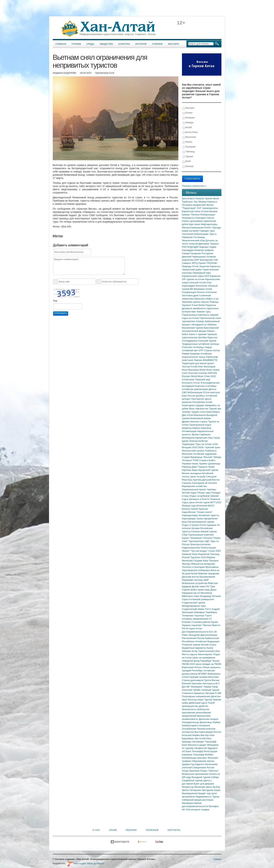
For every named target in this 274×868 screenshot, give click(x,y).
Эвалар (186, 564)
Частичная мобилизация (196, 234)
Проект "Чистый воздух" (195, 551)
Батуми (196, 528)
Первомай (188, 580)
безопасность (190, 709)
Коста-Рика (190, 132)
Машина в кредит (197, 745)
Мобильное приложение (195, 774)
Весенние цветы (204, 787)
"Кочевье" (188, 460)
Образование (199, 761)
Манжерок (188, 803)
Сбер (185, 535)
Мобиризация (208, 215)
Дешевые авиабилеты (194, 308)
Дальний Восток (211, 480)
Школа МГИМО (199, 674)
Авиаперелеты (210, 208)
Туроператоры (197, 541)
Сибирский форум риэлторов (198, 800)
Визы (192, 409)
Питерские (195, 790)
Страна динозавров (193, 680)
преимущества (190, 706)
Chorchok (193, 373)
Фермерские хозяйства (194, 486)
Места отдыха (190, 654)
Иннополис (202, 286)
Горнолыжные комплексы (196, 315)
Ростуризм (207, 253)
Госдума (198, 561)
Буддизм (187, 586)
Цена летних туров (199, 502)
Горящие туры (207, 231)
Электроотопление (200, 544)
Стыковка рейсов (201, 622)
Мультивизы (212, 567)
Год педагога (198, 764)
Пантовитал (198, 399)
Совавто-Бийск (207, 460)
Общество (106, 44)
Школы (211, 761)
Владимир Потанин (210, 596)
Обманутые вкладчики (203, 564)
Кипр (206, 561)
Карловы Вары (190, 470)
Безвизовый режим (200, 418)
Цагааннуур (214, 464)
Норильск (212, 202)
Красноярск (188, 198)
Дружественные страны (195, 422)
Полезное (152, 830)
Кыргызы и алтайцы (206, 386)
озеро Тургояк (205, 700)
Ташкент (214, 244)
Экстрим (210, 693)
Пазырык (214, 561)
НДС (207, 541)
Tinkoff (211, 703)
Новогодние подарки (193, 405)
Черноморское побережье (196, 570)
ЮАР (187, 161)
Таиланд (215, 554)
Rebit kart (213, 583)
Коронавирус (189, 519)
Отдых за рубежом (200, 496)
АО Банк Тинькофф (193, 751)
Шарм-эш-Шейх (191, 231)
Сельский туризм (207, 341)
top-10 (197, 593)
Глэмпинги (188, 693)
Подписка (211, 305)
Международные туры (194, 606)
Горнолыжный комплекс (201, 535)
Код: (55, 301)
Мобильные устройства (195, 583)
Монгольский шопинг (194, 451)
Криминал (200, 693)
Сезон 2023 (215, 551)
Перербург (206, 661)
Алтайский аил (190, 350)
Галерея (157, 44)
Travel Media (198, 305)
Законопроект (205, 654)
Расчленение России (194, 638)
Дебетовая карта (198, 703)
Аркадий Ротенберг (193, 670)
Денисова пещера (209, 719)
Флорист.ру (188, 787)
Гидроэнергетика (191, 548)
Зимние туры (203, 312)
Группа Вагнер (212, 680)
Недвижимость (204, 797)
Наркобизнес (189, 512)
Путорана (187, 205)
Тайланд (189, 152)
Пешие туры (204, 493)
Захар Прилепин (191, 771)
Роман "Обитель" (210, 771)
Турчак (216, 797)
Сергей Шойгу (190, 590)
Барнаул (204, 247)
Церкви (186, 764)
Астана (205, 211)
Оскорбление (189, 729)
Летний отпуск (208, 645)
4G (184, 810)
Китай (187, 127)
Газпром (200, 198)
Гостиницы (199, 237)
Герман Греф (211, 687)
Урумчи (203, 464)
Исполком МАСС (205, 506)
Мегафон (214, 806)
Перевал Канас (191, 464)
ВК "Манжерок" (195, 687)
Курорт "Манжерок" (193, 538)
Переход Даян (190, 467)
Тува (212, 586)
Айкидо (217, 457)
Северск (187, 263)
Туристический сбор (209, 651)
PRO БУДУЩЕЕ (191, 247)
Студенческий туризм (194, 603)
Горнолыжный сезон (210, 318)
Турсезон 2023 (199, 557)
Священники (199, 767)
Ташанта (203, 467)
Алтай (209, 289)
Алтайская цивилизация (195, 389)
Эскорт (216, 661)
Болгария (200, 567)
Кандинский (200, 205)
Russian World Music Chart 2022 (199, 376)
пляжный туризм (210, 690)
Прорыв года (189, 506)
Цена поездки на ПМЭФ (208, 664)
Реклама (131, 830)
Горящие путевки (198, 677)
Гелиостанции (208, 548)
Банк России (189, 396)
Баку (195, 554)
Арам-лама (204, 590)
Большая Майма (191, 735)
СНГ (199, 208)
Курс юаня (195, 224)
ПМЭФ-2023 (189, 664)
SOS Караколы (212, 276)
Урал (185, 700)
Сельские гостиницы (193, 347)
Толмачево (188, 616)
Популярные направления (196, 696)
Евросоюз (200, 299)
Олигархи (201, 218)
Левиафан (200, 612)
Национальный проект (194, 489)
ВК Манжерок (198, 289)
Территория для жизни (195, 363)
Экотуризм (208, 790)
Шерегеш (187, 428)
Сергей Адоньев (199, 509)
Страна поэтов (212, 350)
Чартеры (211, 489)
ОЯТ (197, 260)
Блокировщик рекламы (195, 758)
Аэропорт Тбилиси (202, 625)
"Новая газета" (205, 512)
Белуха (186, 509)
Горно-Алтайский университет (198, 599)
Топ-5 (208, 609)
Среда (90, 44)
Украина (187, 625)
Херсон (205, 302)
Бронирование (207, 577)
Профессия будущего (206, 748)
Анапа (210, 648)
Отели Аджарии (208, 525)
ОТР (201, 350)
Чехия (211, 467)
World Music (206, 370)
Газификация (189, 292)
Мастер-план (207, 735)
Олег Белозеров (207, 367)
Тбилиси (195, 215)
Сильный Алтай (198, 282)
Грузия (214, 622)
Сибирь (215, 777)
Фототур (193, 700)
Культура (124, 44)
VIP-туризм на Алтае (194, 279)
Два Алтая (188, 415)
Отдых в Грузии (191, 525)
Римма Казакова (191, 354)
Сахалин (187, 483)
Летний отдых (190, 493)
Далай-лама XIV (201, 586)
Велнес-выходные (192, 473)
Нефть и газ (212, 299)
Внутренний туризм (193, 328)
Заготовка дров (191, 295)
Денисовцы (206, 722)
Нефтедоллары (209, 224)
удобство (203, 706)
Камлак (198, 803)
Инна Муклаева (191, 370)
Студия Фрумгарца (192, 457)
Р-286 (218, 693)
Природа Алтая (191, 266)
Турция (188, 157)
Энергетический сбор (194, 240)
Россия (211, 767)
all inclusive (211, 483)
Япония (188, 166)
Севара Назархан (192, 253)
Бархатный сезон (192, 211)
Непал (187, 142)
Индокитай (204, 554)
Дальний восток (191, 577)
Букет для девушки (204, 784)
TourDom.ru (188, 567)
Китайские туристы (209, 515)
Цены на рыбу (198, 476)
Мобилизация (195, 392)
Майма (217, 722)
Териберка (211, 612)
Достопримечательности (195, 632)
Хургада (216, 228)
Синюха (196, 531)
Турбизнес (188, 202)
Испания (189, 118)
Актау (195, 651)
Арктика (198, 480)
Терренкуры (189, 444)
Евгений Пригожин (192, 683)
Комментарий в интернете (196, 725)
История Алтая (194, 628)
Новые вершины (211, 667)
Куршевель (188, 738)
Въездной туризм (201, 777)
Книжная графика (204, 250)
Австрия (188, 108)
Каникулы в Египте (199, 499)
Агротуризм (199, 483)
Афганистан (202, 409)
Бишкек (213, 211)
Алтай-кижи (188, 379)
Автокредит (199, 742)
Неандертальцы (191, 722)
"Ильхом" (208, 457)
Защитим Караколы (210, 266)
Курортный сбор (204, 438)
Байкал (197, 428)
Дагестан (216, 696)
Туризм (76, 44)
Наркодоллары (190, 515)
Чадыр (208, 347)
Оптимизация (190, 431)
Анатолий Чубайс (192, 690)
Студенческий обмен (194, 609)
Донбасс (201, 396)
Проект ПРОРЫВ (208, 263)
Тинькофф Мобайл (203, 755)
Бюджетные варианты (194, 648)
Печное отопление (207, 292)
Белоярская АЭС (209, 260)
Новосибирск (213, 412)
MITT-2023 (216, 502)
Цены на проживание (204, 658)
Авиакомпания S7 (202, 619)
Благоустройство (199, 441)
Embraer (187, 622)
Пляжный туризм (191, 645)
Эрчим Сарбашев (201, 434)
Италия (186, 557)
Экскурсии (195, 635)
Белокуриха (189, 438)
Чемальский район (192, 270)
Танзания (189, 147)
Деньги (212, 389)
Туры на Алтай (204, 444)
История (141, 44)
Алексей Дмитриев (199, 244)
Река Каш (187, 480)
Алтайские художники (205, 454)
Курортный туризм (208, 470)
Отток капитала (211, 392)
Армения (187, 554)
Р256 (196, 460)
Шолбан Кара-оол (208, 337)
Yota (188, 810)
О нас (96, 830)
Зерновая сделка (192, 302)
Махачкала (200, 415)
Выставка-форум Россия (208, 732)
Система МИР (201, 580)
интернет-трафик (200, 810)
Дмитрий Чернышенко (194, 257)
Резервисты (189, 218)
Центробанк (197, 221)
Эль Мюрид (200, 202)
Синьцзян (211, 476)
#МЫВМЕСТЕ (210, 360)
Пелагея (208, 538)
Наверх (217, 859)
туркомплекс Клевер (193, 321)
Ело (211, 632)
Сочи (203, 412)
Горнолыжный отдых (200, 425)
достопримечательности (195, 806)
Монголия (189, 137)
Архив (113, 830)
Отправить (61, 313)
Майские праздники (209, 573)
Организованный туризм (201, 522)
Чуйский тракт (213, 447)
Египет (188, 113)
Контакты (174, 830)
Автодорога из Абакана (204, 325)
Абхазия (187, 651)
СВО (185, 392)
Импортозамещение (193, 228)
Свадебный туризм (193, 780)
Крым (216, 198)
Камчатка (206, 428)
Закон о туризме (198, 334)
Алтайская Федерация (207, 641)
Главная (61, 44)
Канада (188, 123)
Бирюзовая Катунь (192, 667)
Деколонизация (209, 635)
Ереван (186, 215)
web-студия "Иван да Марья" (86, 863)
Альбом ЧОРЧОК (208, 373)
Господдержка (190, 341)
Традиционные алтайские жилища (201, 344)
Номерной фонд (191, 661)
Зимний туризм (209, 531)
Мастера (173, 44)
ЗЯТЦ (195, 263)
